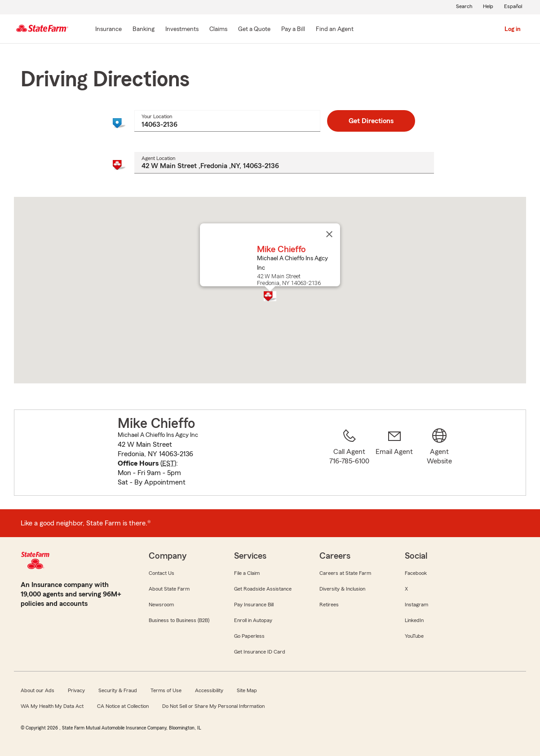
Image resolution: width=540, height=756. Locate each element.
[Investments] (182, 30)
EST (168, 463)
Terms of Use (166, 690)
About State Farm (169, 589)
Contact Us (162, 573)
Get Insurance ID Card (260, 652)
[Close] (329, 234)
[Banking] (144, 30)
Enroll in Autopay (253, 620)
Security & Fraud (118, 690)
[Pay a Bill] (293, 30)
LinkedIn (414, 620)
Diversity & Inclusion (342, 589)
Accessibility (209, 690)
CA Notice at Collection (123, 706)
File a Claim (247, 573)
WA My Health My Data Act (52, 706)
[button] (270, 296)
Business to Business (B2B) (179, 620)
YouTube (414, 636)
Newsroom (161, 605)
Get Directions (371, 121)
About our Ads (38, 690)
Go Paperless (249, 636)
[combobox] (227, 121)
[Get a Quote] (254, 30)
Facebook (416, 573)
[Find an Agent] (335, 30)
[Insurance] (108, 30)
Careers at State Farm (345, 573)
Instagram (416, 605)
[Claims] (218, 30)
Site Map (247, 690)
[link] (394, 458)
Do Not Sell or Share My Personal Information (213, 706)
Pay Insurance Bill (254, 605)
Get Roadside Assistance (263, 589)
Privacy (76, 690)
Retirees (329, 605)
